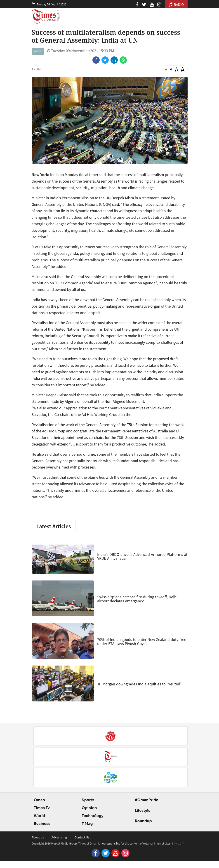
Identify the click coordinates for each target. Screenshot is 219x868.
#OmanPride (146, 800)
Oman (39, 800)
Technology (93, 816)
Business (42, 824)
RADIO (176, 4)
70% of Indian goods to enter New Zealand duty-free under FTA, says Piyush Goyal (142, 641)
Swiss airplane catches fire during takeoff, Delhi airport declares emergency (137, 599)
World (38, 51)
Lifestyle (143, 811)
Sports (88, 800)
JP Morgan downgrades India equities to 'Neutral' (139, 684)
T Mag (87, 824)
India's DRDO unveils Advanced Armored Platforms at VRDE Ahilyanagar (142, 556)
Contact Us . (83, 837)
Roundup (143, 821)
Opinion (89, 808)
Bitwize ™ (178, 843)
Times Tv (42, 808)
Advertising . (60, 837)
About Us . (39, 837)
